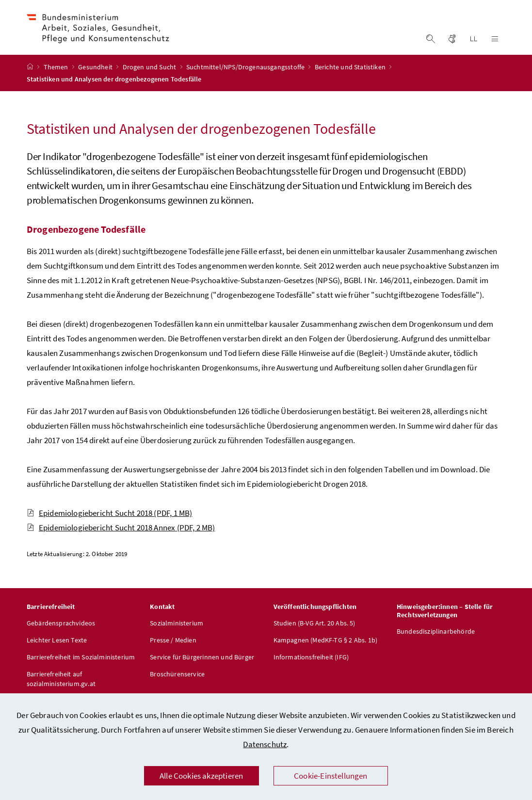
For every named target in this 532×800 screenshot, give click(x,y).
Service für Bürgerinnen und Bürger (202, 669)
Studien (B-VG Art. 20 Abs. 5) (314, 635)
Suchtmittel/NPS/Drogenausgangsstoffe (246, 79)
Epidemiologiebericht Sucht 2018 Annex (121, 540)
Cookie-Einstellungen (331, 776)
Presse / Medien (173, 652)
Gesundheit (96, 79)
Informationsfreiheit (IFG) (311, 669)
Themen (57, 79)
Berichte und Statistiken (351, 79)
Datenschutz (265, 744)
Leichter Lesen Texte (57, 652)
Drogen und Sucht (150, 79)
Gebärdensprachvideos (61, 635)
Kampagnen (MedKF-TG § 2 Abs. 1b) (326, 652)
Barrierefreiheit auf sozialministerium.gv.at (61, 691)
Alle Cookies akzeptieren (201, 776)
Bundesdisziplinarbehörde (436, 643)
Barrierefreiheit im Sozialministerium (81, 669)
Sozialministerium (177, 635)
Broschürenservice (177, 686)
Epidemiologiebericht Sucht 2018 (110, 525)
